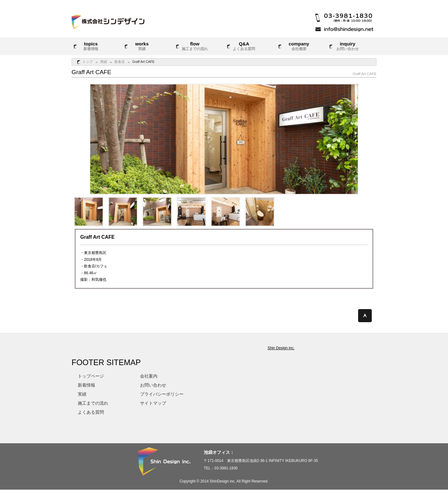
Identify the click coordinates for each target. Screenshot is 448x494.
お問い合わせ (153, 385)
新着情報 (86, 385)
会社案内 (149, 376)
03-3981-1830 (226, 468)
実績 (104, 62)
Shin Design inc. (281, 348)
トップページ (91, 376)
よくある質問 (91, 412)
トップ (88, 62)
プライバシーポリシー (162, 394)
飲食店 (120, 62)
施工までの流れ (93, 403)
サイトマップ (153, 403)
